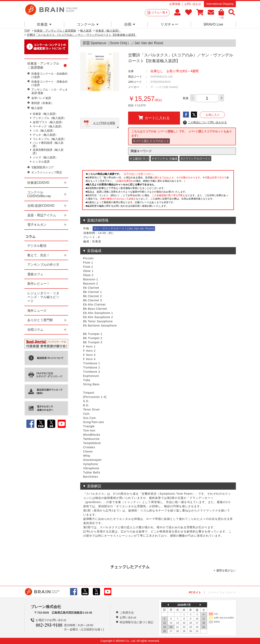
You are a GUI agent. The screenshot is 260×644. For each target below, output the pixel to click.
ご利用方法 (127, 613)
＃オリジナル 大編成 (164, 159)
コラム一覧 (159, 12)
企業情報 (175, 4)
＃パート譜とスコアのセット (151, 141)
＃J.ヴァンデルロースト (195, 159)
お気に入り (213, 115)
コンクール (88, 24)
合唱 (130, 24)
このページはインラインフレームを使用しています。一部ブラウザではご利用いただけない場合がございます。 (158, 191)
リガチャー (169, 24)
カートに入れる (154, 118)
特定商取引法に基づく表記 (136, 622)
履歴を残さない (226, 570)
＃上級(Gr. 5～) (139, 159)
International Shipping (220, 4)
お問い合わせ (193, 4)
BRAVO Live (213, 24)
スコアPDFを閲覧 (104, 123)
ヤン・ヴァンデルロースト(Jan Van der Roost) (124, 228)
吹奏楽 (44, 24)
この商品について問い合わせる (205, 123)
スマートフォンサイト (222, 592)
